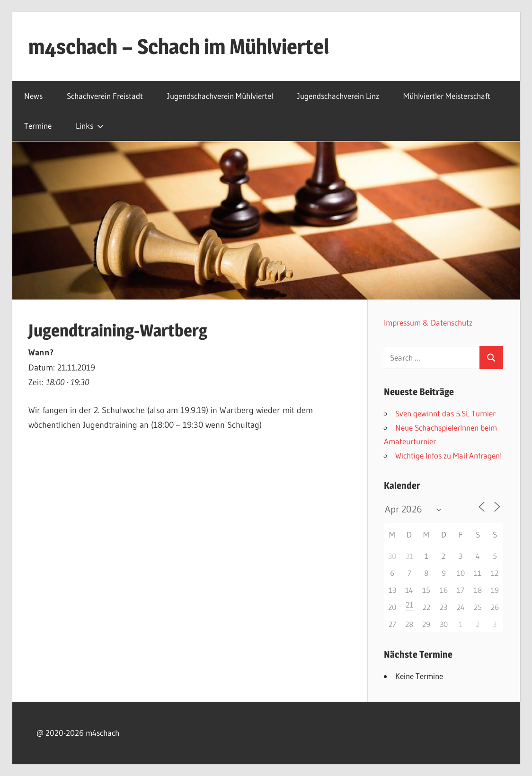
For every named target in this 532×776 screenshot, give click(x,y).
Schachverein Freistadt (105, 96)
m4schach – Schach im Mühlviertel (179, 46)
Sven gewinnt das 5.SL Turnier (445, 413)
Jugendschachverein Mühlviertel (220, 96)
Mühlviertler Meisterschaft (447, 96)
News (33, 96)
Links (90, 126)
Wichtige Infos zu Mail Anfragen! (449, 455)
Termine (38, 126)
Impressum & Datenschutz (428, 322)
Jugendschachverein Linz (338, 96)
